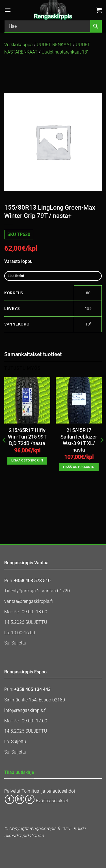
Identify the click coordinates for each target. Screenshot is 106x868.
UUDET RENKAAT (54, 45)
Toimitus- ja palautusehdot (48, 791)
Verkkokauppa (19, 45)
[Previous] (5, 451)
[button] (8, 10)
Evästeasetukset (52, 801)
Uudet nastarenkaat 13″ (65, 52)
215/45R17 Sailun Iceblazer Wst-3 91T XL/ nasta (79, 440)
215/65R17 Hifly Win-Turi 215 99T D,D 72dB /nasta (27, 437)
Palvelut (12, 791)
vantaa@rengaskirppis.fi (29, 601)
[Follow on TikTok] (30, 799)
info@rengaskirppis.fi (25, 710)
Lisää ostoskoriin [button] (27, 460)
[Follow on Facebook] (9, 799)
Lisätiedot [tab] (16, 276)
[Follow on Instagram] (20, 799)
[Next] (101, 451)
